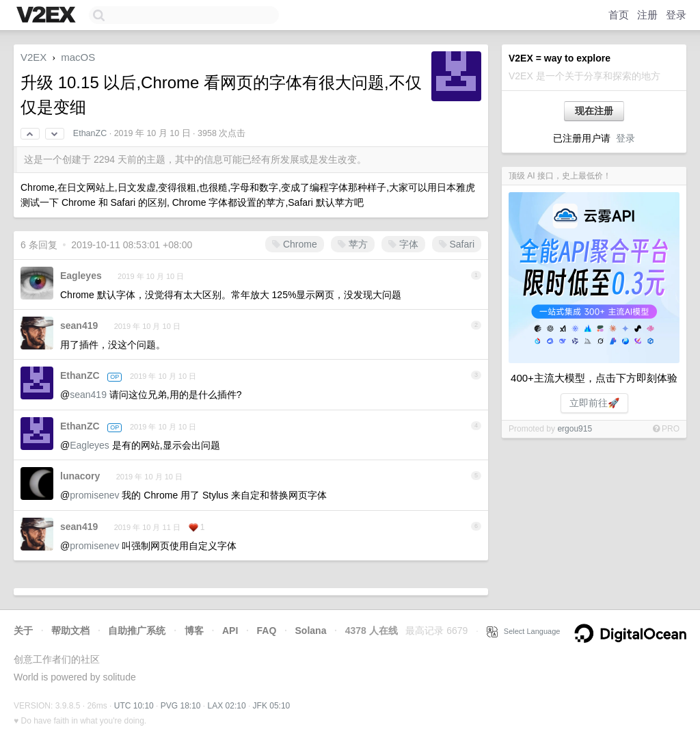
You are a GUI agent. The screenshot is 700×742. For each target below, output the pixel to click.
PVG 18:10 (181, 706)
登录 (676, 15)
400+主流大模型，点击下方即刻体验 (594, 378)
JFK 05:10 (272, 706)
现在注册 (594, 111)
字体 (403, 244)
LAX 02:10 (227, 706)
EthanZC (90, 133)
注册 (647, 15)
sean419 (79, 326)
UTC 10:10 (134, 706)
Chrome (295, 244)
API (230, 631)
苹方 (353, 244)
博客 (194, 631)
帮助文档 (70, 631)
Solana (311, 631)
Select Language (524, 631)
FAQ (267, 631)
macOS (78, 57)
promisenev (94, 495)
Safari (457, 244)
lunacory (80, 476)
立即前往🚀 (594, 403)
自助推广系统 (137, 631)
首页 (619, 15)
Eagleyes (81, 276)
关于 (23, 631)
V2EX (33, 57)
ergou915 (575, 429)
